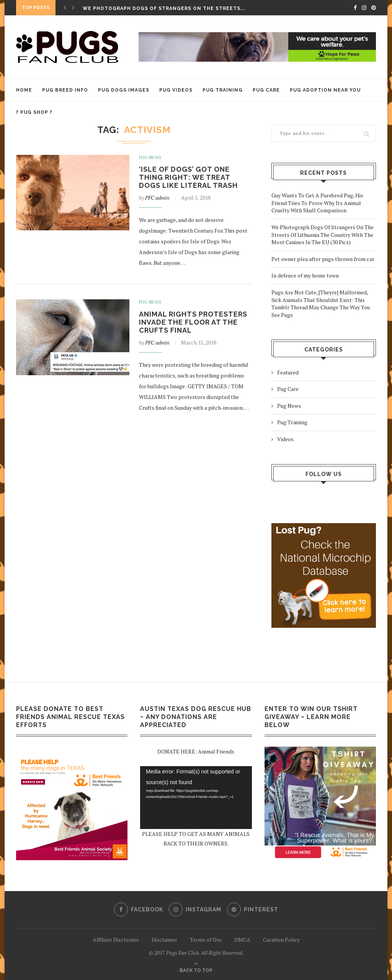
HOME (24, 90)
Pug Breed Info (65, 90)
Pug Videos (176, 90)
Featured (288, 372)
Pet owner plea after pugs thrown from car (323, 259)
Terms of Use (206, 940)
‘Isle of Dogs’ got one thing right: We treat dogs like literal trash (188, 177)
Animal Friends (216, 751)
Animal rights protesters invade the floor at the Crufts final (193, 322)
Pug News (150, 158)
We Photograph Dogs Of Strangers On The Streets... (164, 8)
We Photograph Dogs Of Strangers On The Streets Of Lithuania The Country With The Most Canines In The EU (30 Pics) (323, 235)
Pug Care (266, 90)
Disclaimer (164, 940)
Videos (285, 439)
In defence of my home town (305, 275)
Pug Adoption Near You (325, 90)
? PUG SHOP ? (34, 112)
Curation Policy (281, 940)
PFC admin (157, 198)
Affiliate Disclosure (116, 940)
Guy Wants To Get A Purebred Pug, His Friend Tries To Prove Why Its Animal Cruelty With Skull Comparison (317, 203)
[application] (196, 798)
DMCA (242, 940)
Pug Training (223, 90)
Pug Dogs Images (124, 90)
